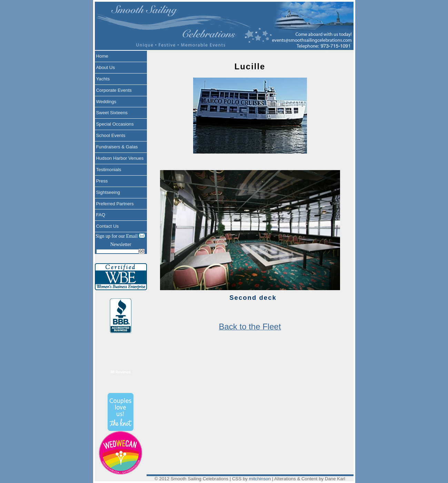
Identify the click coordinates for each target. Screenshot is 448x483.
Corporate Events (114, 90)
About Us (106, 67)
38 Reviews (121, 372)
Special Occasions (115, 124)
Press (102, 181)
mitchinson (260, 479)
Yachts (103, 79)
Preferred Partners (115, 204)
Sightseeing (108, 192)
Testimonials (109, 170)
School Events (111, 135)
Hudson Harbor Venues (120, 158)
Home (102, 56)
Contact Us (108, 226)
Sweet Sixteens (112, 113)
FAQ (101, 215)
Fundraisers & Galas (117, 147)
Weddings (106, 102)
